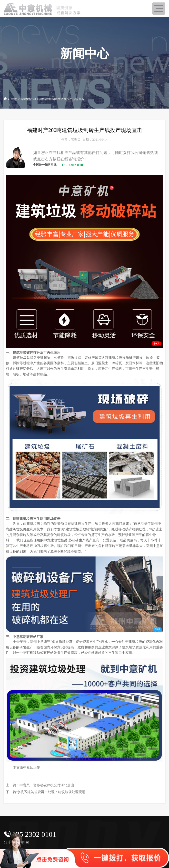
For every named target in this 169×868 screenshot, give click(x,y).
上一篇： (40, 785)
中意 (14, 99)
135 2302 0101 (34, 834)
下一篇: (46, 792)
